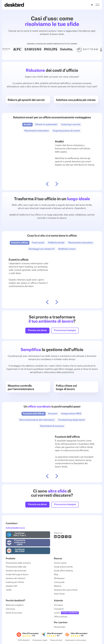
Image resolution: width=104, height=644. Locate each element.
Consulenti (59, 609)
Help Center (59, 594)
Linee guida (59, 582)
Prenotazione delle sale (16, 567)
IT (92, 5)
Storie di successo (14, 613)
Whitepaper (59, 578)
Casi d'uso (10, 609)
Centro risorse (60, 563)
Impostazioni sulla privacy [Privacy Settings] (76, 640)
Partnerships (60, 627)
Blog (56, 575)
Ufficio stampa (61, 617)
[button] (97, 5)
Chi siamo (58, 605)
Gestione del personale (16, 571)
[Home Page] (14, 5)
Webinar (58, 586)
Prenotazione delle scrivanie (18, 563)
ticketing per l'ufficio (15, 582)
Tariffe (9, 590)
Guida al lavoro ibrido (63, 567)
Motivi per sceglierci (15, 605)
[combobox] (92, 5)
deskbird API (12, 586)
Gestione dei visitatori (15, 578)
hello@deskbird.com (15, 528)
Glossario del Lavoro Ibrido (66, 590)
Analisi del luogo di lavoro (17, 575)
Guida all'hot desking (63, 571)
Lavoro (57, 613)
